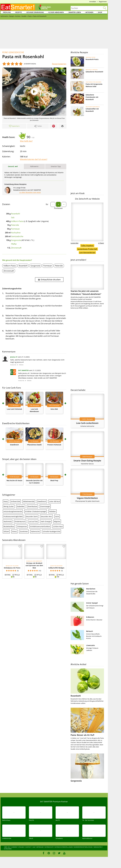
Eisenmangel (45, 506)
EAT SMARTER (23, 370)
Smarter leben (75, 12)
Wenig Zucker (9, 506)
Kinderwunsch (20, 521)
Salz (13, 217)
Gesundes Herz (46, 516)
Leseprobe (75, 243)
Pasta (6, 501)
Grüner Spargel (92, 603)
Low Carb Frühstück (14, 409)
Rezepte (19, 12)
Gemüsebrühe (17, 236)
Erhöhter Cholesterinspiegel (36, 511)
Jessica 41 (14, 357)
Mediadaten (98, 847)
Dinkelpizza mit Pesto (12, 568)
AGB (34, 847)
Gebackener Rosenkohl (94, 72)
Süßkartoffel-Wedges (56, 568)
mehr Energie (46, 521)
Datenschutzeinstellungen (64, 847)
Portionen (58, 208)
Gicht (57, 516)
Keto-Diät (54, 409)
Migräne (57, 521)
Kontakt (28, 847)
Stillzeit (6, 531)
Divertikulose (32, 506)
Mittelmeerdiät (29, 501)
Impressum (40, 847)
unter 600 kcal (55, 501)
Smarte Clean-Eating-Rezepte (87, 461)
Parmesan (15, 229)
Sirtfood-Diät (15, 501)
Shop (100, 12)
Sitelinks (21, 847)
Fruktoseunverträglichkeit (13, 516)
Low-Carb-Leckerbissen (87, 423)
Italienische (35, 531)
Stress (14, 531)
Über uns (7, 847)
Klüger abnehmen (56, 12)
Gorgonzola (16, 240)
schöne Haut (58, 526)
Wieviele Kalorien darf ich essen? (34, 159)
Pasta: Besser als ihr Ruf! (82, 735)
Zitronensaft (16, 248)
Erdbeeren (90, 617)
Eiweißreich (14, 445)
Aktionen (89, 12)
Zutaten (6, 204)
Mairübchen (91, 589)
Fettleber (52, 511)
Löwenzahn (91, 645)
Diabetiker (21, 506)
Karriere (14, 847)
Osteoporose (22, 526)
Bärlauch (90, 631)
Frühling (7, 12)
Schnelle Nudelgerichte (51, 531)
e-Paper (101, 243)
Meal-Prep (54, 480)
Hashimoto (8, 521)
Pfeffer (14, 244)
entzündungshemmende (13, 511)
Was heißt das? (26, 141)
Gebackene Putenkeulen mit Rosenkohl (92, 97)
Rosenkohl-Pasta (92, 59)
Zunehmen (24, 531)
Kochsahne (16, 233)
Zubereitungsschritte (12, 288)
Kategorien (8, 849)
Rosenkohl (16, 214)
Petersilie (15, 225)
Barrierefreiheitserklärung (83, 847)
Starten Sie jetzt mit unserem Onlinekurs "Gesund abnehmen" (87, 280)
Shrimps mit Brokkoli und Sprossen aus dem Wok (34, 565)
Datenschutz (49, 847)
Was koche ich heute (14, 480)
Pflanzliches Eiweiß (34, 445)
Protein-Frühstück (54, 445)
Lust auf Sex (33, 521)
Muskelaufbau (9, 526)
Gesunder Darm (32, 516)
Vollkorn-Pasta (17, 221)
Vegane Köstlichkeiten (87, 498)
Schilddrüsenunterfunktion (40, 526)
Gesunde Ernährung (35, 12)
